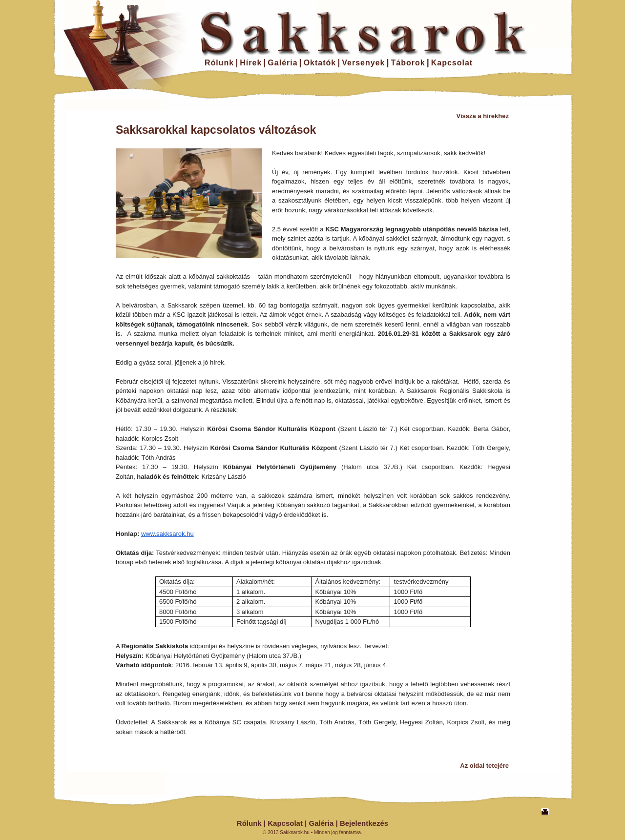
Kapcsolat (452, 63)
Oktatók (320, 63)
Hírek (251, 63)
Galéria (282, 63)
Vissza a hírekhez (483, 116)
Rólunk (219, 63)
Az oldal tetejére (484, 766)
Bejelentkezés (364, 823)
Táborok (408, 63)
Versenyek (363, 63)
